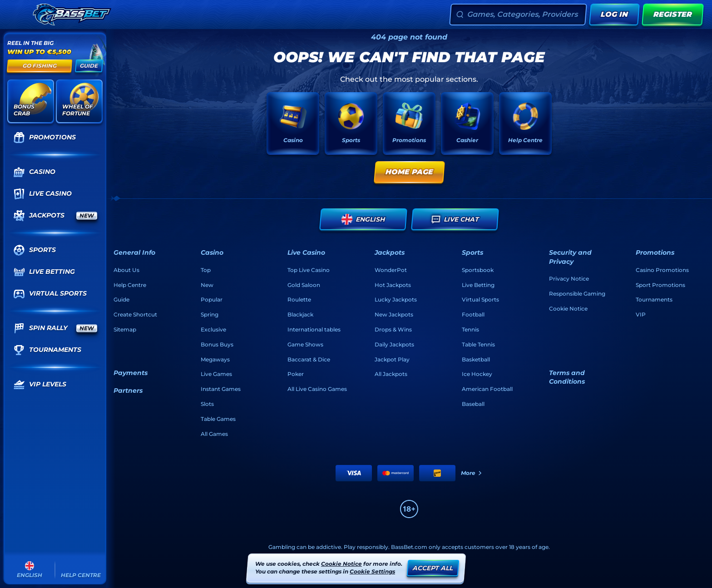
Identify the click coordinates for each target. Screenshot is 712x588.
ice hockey (477, 374)
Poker (296, 374)
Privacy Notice (569, 279)
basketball (476, 359)
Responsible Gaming (577, 294)
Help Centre (130, 285)
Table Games (218, 419)
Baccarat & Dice (309, 359)
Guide (121, 299)
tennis (470, 329)
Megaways (215, 359)
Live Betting (478, 285)
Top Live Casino (309, 270)
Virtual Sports (480, 299)
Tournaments (654, 299)
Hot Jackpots (393, 285)
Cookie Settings (372, 572)
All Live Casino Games (317, 389)
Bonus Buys (217, 344)
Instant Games (221, 389)
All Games (214, 434)
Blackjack (300, 314)
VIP (641, 314)
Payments (131, 373)
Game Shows (305, 344)
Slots (207, 404)
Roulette (299, 299)
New (207, 285)
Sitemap (125, 329)
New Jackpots (394, 314)
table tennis (478, 344)
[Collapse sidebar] (17, 15)
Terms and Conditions (567, 377)
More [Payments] (472, 473)
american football (487, 389)
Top (206, 270)
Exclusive (213, 329)
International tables (314, 329)
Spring (210, 314)
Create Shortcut (135, 314)
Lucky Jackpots (396, 299)
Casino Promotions (662, 270)
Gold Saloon (304, 285)
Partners (128, 390)
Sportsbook (478, 270)
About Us (126, 270)
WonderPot (391, 270)
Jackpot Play (392, 359)
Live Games (216, 374)
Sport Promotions (660, 285)
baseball (473, 404)
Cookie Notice (568, 309)
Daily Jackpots (394, 344)
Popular (212, 299)
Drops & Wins (393, 329)
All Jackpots (391, 374)
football (473, 314)
